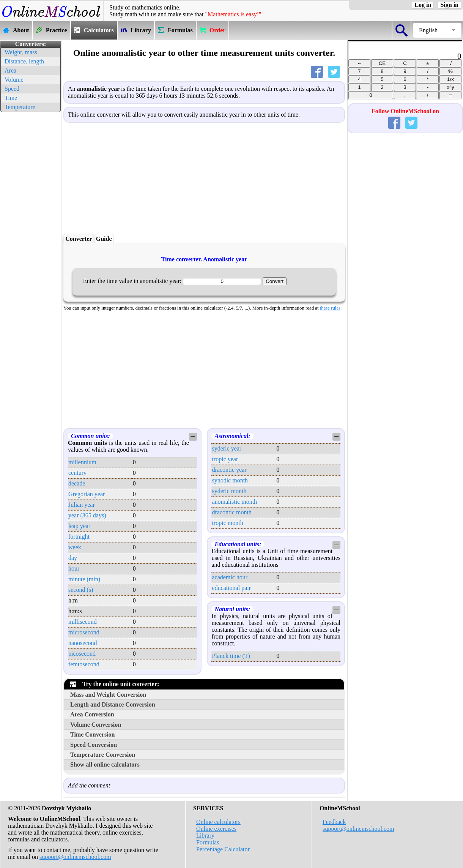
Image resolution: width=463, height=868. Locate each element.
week (75, 547)
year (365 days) (87, 515)
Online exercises (216, 829)
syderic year (227, 448)
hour (74, 568)
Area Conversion (92, 714)
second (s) (81, 590)
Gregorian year (87, 494)
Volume (14, 80)
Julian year (82, 505)
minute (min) (84, 579)
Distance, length (24, 61)
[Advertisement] (30, 228)
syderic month (229, 491)
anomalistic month (234, 502)
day (73, 558)
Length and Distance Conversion (113, 704)
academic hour (230, 577)
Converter (79, 239)
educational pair (231, 588)
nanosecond (83, 643)
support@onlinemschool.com (75, 857)
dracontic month (231, 512)
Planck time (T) (231, 656)
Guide (104, 239)
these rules (330, 308)
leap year (79, 526)
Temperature (20, 107)
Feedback (334, 822)
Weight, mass (21, 52)
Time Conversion (92, 734)
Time (11, 98)
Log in (423, 5)
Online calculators (218, 822)
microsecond (84, 632)
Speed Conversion (94, 745)
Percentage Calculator (223, 849)
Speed (12, 89)
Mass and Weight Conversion (108, 695)
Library (205, 836)
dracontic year (229, 470)
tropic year (225, 459)
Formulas (208, 842)
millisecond (83, 622)
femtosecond (84, 664)
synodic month (230, 480)
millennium (82, 462)
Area (10, 70)
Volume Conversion (96, 725)
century (77, 473)
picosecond (82, 654)
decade (77, 483)
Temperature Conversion (103, 755)
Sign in (449, 5)
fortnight (79, 537)
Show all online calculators (105, 764)
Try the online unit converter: (115, 684)
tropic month (227, 523)
